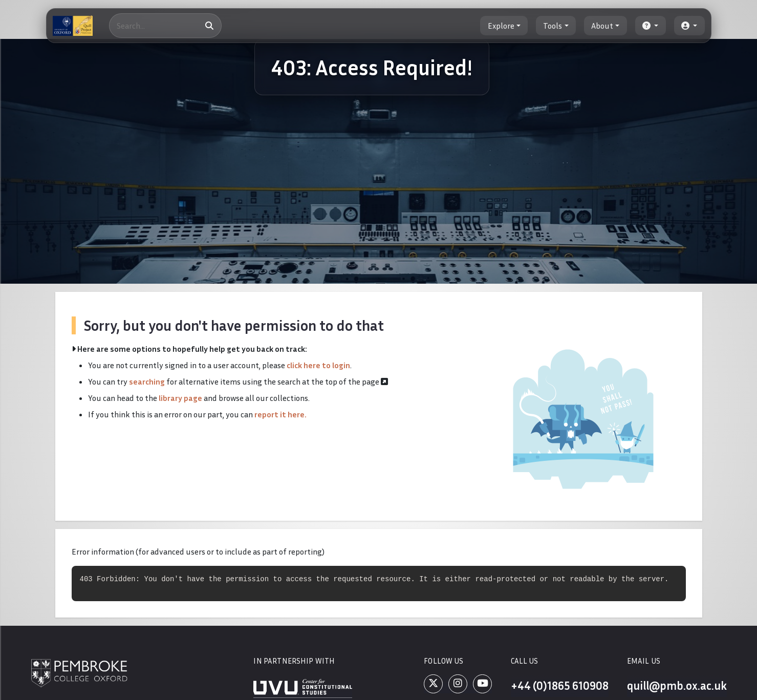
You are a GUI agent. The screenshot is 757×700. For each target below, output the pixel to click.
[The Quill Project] (73, 26)
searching (147, 381)
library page (180, 398)
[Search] (165, 26)
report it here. (280, 414)
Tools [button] (553, 26)
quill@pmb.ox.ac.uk (677, 685)
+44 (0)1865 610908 (560, 685)
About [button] (602, 26)
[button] (651, 26)
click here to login (318, 365)
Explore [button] (501, 26)
